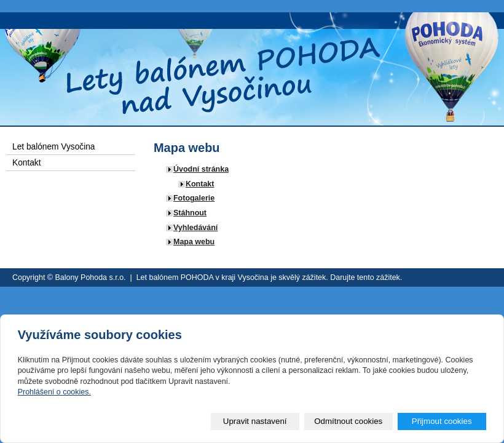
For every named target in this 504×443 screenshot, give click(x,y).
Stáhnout (190, 213)
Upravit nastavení (255, 421)
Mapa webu (194, 242)
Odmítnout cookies (348, 421)
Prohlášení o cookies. (54, 392)
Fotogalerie (194, 198)
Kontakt (200, 184)
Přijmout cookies (442, 421)
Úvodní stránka (201, 169)
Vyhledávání (195, 228)
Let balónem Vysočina (53, 147)
